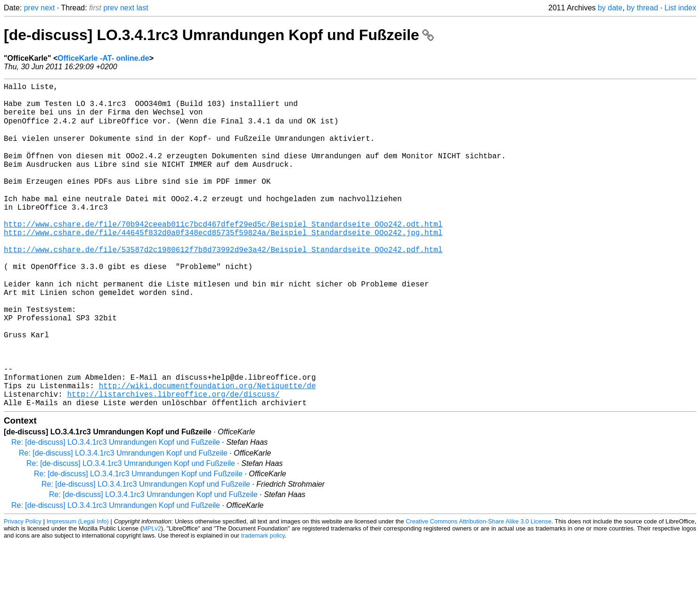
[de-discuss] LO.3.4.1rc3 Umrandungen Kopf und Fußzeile (219, 35)
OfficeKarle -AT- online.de (103, 58)
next (48, 8)
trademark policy (263, 605)
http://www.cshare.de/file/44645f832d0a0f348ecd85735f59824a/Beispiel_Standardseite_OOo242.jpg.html (223, 264)
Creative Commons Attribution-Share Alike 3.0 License (478, 591)
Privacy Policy (23, 591)
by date (610, 8)
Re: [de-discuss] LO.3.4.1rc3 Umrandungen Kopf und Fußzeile (116, 511)
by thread (642, 8)
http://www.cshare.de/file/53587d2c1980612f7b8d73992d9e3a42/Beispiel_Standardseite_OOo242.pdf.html (223, 285)
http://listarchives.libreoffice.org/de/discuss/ (173, 461)
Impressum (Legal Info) (78, 591)
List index (680, 8)
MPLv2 (152, 598)
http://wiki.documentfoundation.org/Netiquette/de (208, 451)
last (142, 8)
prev (31, 8)
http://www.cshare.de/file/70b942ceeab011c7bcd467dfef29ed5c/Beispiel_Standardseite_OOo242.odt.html (223, 254)
